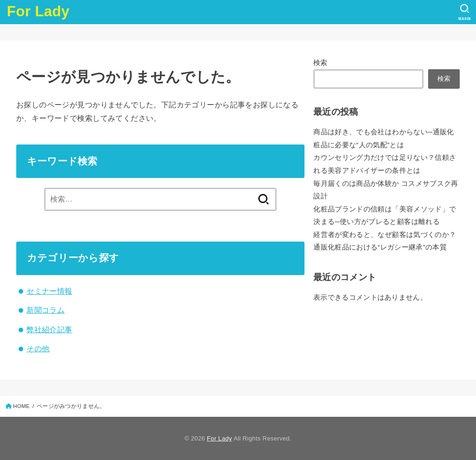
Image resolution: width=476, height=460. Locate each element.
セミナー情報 (49, 291)
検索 (321, 63)
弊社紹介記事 (49, 329)
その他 (38, 348)
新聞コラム (46, 310)
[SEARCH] (465, 12)
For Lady (38, 11)
